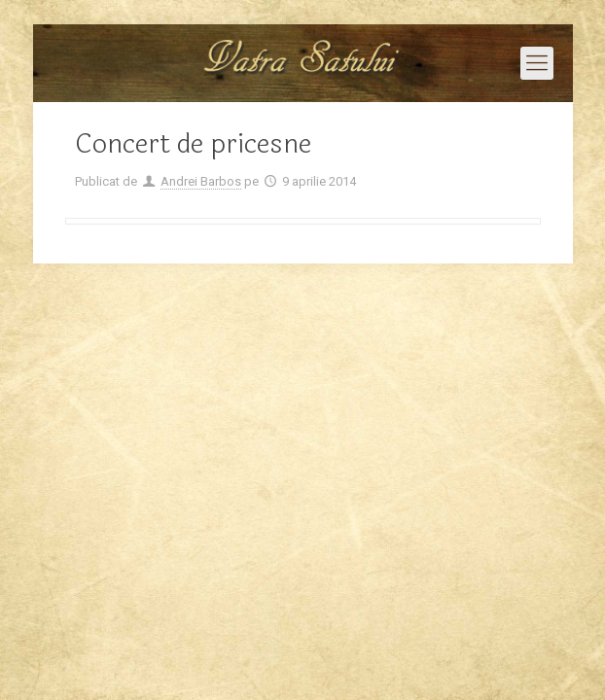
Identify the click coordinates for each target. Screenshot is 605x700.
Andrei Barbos (201, 181)
